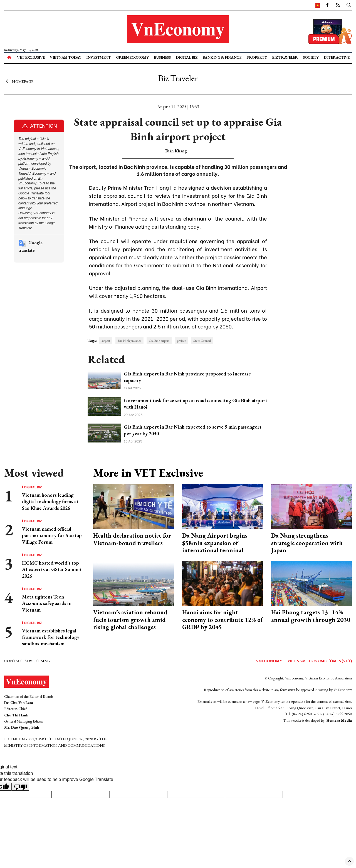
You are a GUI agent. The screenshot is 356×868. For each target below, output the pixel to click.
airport (106, 341)
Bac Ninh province (129, 341)
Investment (98, 57)
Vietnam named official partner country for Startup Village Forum (52, 535)
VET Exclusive (31, 57)
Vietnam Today (65, 57)
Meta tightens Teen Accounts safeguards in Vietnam (47, 603)
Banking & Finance (222, 57)
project (181, 341)
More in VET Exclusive (148, 473)
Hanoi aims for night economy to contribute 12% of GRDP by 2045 (222, 620)
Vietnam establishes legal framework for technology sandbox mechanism (51, 637)
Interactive (337, 57)
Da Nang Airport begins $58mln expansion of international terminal (215, 543)
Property (257, 57)
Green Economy (132, 57)
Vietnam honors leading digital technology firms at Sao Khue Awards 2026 (50, 501)
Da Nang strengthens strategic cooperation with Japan (307, 543)
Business (162, 57)
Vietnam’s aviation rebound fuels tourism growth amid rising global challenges (130, 620)
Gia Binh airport (159, 341)
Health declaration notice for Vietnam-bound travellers (132, 539)
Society (311, 57)
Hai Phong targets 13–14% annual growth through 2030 (311, 616)
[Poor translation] (20, 787)
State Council (202, 341)
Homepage (19, 81)
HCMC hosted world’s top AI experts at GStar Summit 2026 (52, 569)
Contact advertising (27, 661)
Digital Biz (187, 57)
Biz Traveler (285, 57)
